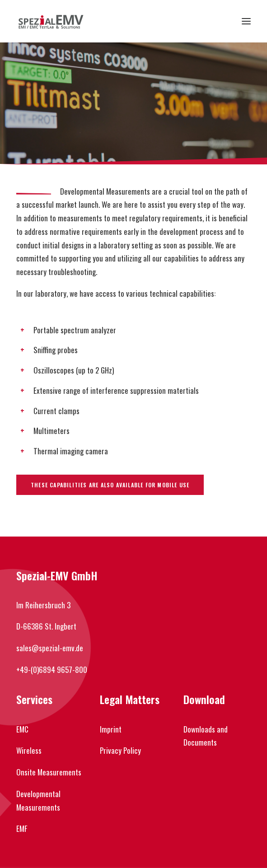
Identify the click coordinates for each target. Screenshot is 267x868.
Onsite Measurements (49, 772)
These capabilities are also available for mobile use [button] (110, 485)
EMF (22, 828)
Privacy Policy (120, 750)
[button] (246, 21)
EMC (22, 729)
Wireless (29, 750)
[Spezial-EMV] (51, 21)
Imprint (111, 729)
